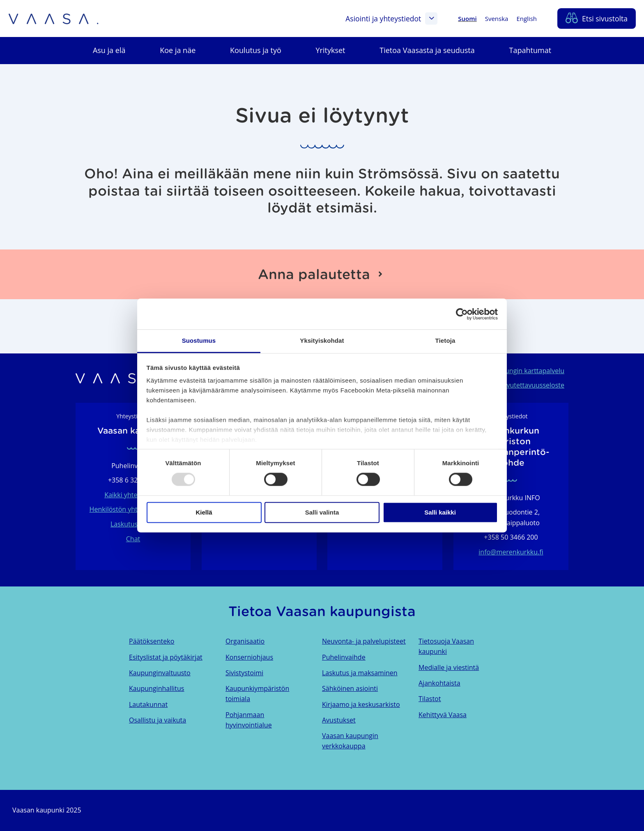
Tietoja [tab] (445, 340)
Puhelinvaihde (344, 657)
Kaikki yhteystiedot (133, 495)
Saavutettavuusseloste (530, 385)
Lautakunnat (148, 704)
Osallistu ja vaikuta (158, 720)
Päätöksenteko (152, 641)
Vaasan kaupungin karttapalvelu (515, 371)
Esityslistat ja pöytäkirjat (166, 657)
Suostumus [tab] (199, 340)
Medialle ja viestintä (449, 667)
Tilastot (430, 699)
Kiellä (204, 512)
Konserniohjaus (249, 657)
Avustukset (339, 720)
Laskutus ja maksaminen (360, 673)
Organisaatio (245, 641)
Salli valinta (322, 512)
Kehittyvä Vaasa (443, 715)
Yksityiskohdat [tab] (322, 340)
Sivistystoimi (244, 673)
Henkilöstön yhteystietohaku (133, 509)
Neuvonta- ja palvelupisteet (364, 641)
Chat (133, 539)
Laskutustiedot (133, 524)
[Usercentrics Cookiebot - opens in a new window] (462, 314)
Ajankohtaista (439, 683)
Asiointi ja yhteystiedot (391, 18)
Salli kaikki (440, 512)
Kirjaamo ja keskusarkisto (361, 704)
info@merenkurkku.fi (511, 552)
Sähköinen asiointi (350, 688)
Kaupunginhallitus (156, 688)
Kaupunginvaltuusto (160, 673)
